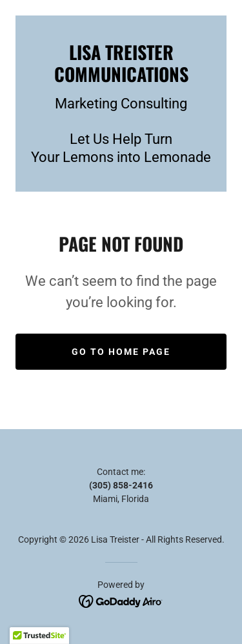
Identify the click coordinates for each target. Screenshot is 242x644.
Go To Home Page (121, 352)
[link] (121, 63)
